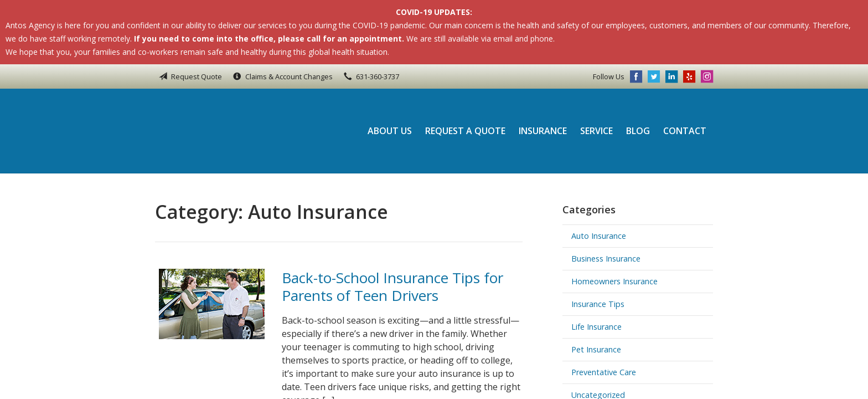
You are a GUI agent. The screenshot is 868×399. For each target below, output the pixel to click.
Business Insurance (606, 259)
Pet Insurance (596, 349)
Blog (638, 131)
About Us (390, 131)
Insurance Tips (598, 304)
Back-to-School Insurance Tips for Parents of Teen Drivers (392, 287)
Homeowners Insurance (614, 281)
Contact (685, 131)
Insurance (543, 131)
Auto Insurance (599, 236)
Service (596, 131)
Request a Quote (465, 131)
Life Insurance (596, 327)
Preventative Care (604, 372)
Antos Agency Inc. (230, 131)
